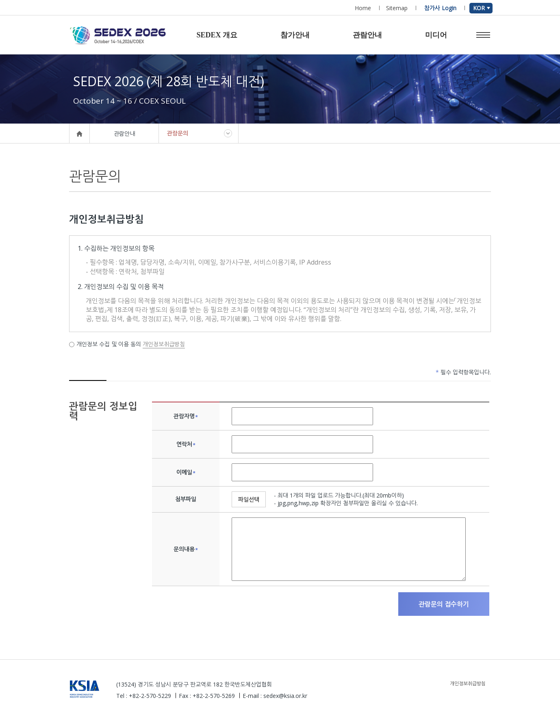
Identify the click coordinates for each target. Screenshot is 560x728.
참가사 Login (440, 8)
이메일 (186, 472)
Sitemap (397, 8)
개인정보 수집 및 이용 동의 (106, 344)
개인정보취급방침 (164, 344)
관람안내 (367, 35)
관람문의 (178, 133)
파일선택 (249, 499)
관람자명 (186, 416)
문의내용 (186, 549)
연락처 (186, 444)
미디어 (436, 35)
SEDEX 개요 (217, 35)
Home (363, 8)
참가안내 (295, 35)
